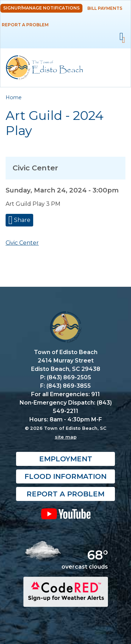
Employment (66, 459)
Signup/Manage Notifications (41, 8)
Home (14, 97)
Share (21, 220)
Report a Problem (25, 25)
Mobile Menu (121, 37)
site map (66, 437)
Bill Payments (105, 8)
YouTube (65, 514)
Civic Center (22, 243)
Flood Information (65, 476)
